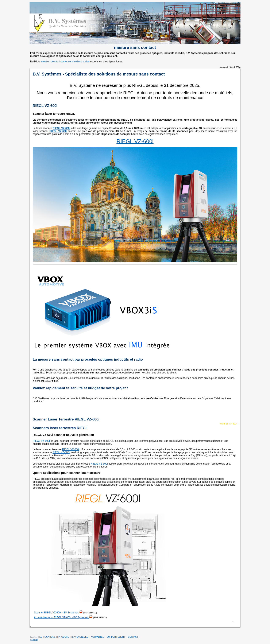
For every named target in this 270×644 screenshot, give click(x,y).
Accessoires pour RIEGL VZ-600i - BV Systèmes (63, 617)
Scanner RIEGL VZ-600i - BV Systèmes (58, 613)
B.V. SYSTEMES (80, 637)
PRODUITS (64, 637)
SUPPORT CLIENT (116, 637)
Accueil (35, 640)
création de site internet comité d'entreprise (65, 62)
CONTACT (133, 637)
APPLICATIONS (48, 637)
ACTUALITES (97, 637)
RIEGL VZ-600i (41, 441)
